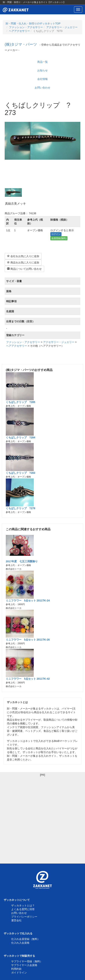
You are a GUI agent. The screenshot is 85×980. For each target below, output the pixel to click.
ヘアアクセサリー (19, 31)
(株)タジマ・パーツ (21, 44)
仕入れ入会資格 (20, 943)
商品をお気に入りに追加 (23, 263)
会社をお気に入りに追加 (23, 256)
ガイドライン (19, 973)
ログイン (56, 234)
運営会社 (16, 920)
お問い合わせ (42, 88)
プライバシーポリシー (24, 917)
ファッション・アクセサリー (26, 27)
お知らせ (42, 70)
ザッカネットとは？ (23, 905)
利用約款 (16, 969)
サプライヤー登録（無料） (27, 961)
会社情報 (42, 79)
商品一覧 (42, 62)
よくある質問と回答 (23, 909)
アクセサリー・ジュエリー (62, 27)
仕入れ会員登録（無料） (26, 939)
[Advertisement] (42, 819)
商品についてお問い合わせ (24, 269)
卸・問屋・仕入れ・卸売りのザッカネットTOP (33, 23)
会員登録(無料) (59, 238)
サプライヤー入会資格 (24, 965)
